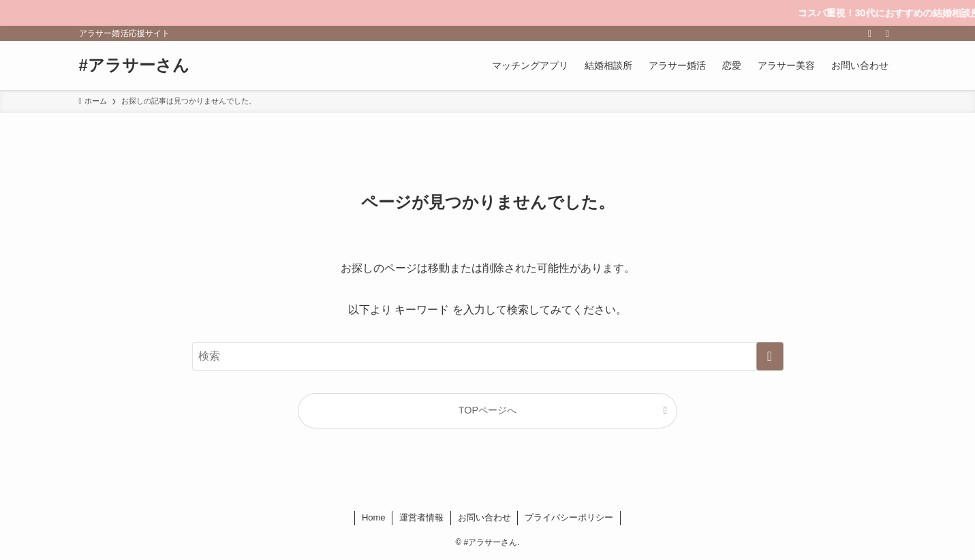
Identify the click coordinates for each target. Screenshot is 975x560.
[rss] (870, 33)
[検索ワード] (488, 356)
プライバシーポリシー (569, 517)
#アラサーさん (134, 65)
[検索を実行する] (770, 356)
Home (374, 517)
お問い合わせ (484, 517)
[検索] (888, 33)
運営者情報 (421, 517)
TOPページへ (487, 410)
